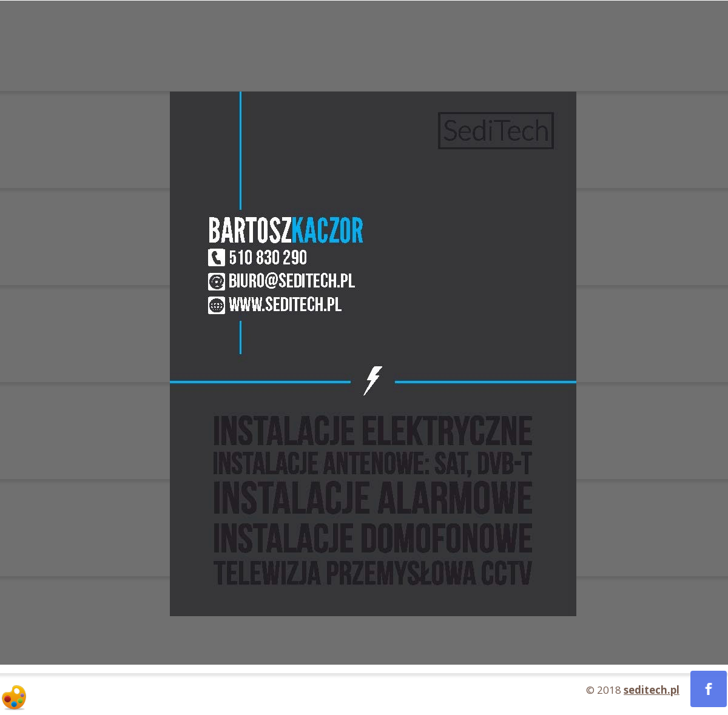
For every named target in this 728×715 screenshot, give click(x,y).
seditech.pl (652, 690)
